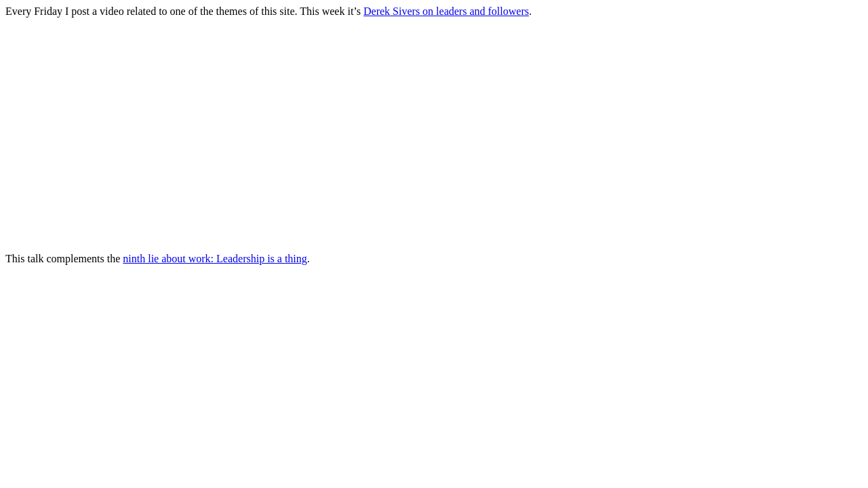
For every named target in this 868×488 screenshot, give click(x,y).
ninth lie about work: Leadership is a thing (215, 259)
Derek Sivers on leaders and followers (446, 11)
